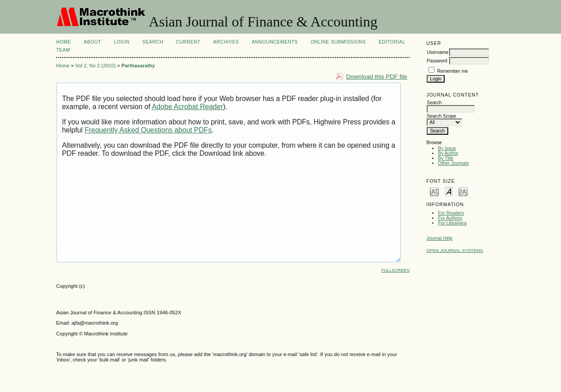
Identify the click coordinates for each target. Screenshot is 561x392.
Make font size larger (463, 191)
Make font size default (449, 191)
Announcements (275, 42)
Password (437, 61)
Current (188, 42)
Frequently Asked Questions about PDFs (148, 130)
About (93, 42)
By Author (448, 153)
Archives (226, 42)
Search (153, 42)
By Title (446, 158)
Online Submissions (338, 42)
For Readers (451, 213)
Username (437, 52)
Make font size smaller (434, 191)
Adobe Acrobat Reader (187, 107)
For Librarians (452, 223)
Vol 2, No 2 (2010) (95, 66)
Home (64, 42)
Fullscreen (395, 270)
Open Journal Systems (455, 250)
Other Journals (453, 163)
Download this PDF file (377, 77)
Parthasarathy (138, 66)
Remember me (453, 71)
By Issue (447, 148)
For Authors (450, 218)
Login (121, 42)
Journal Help (439, 238)
